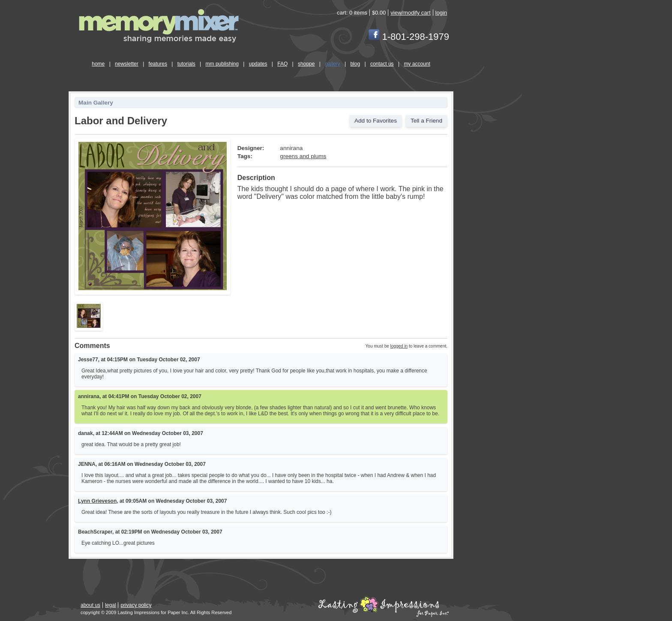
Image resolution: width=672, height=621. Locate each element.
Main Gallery (96, 103)
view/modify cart (410, 13)
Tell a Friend (426, 121)
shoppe (306, 64)
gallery (332, 64)
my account (417, 64)
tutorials (186, 64)
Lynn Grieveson (97, 501)
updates (258, 64)
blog (355, 64)
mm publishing (222, 64)
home (98, 64)
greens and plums (303, 156)
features (158, 64)
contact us (382, 64)
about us (90, 605)
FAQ (282, 64)
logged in (399, 346)
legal (110, 605)
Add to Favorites (376, 121)
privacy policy (136, 605)
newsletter (127, 64)
